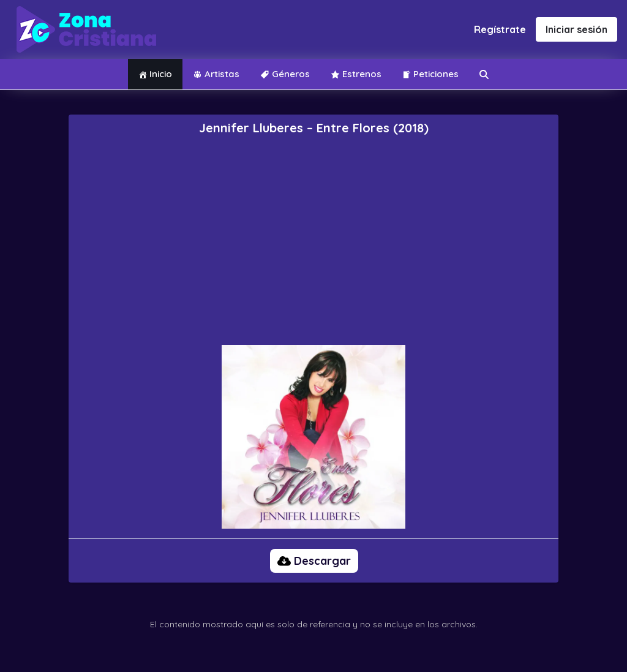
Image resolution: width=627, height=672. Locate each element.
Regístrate (500, 29)
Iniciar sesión (576, 29)
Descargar (314, 561)
